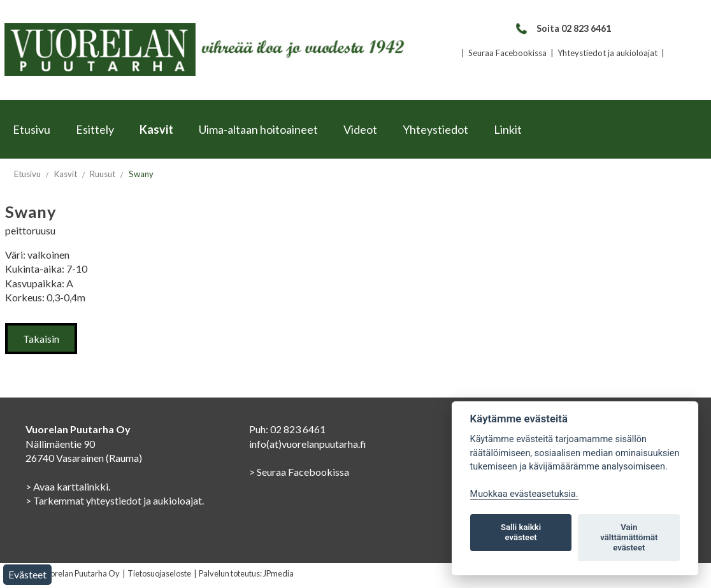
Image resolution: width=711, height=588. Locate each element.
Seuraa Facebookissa (507, 53)
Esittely (95, 129)
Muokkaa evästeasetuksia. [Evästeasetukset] (524, 494)
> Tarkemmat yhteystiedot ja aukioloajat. (115, 500)
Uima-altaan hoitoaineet (258, 129)
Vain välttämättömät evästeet (629, 537)
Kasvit (156, 129)
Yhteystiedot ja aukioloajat (607, 53)
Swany (141, 174)
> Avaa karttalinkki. (68, 486)
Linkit (508, 129)
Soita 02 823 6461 (563, 28)
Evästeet (27, 574)
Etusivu (32, 129)
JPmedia (278, 573)
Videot (360, 129)
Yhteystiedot (435, 129)
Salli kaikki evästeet (521, 532)
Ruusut (103, 174)
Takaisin (41, 339)
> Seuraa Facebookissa (299, 472)
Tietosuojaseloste (159, 573)
